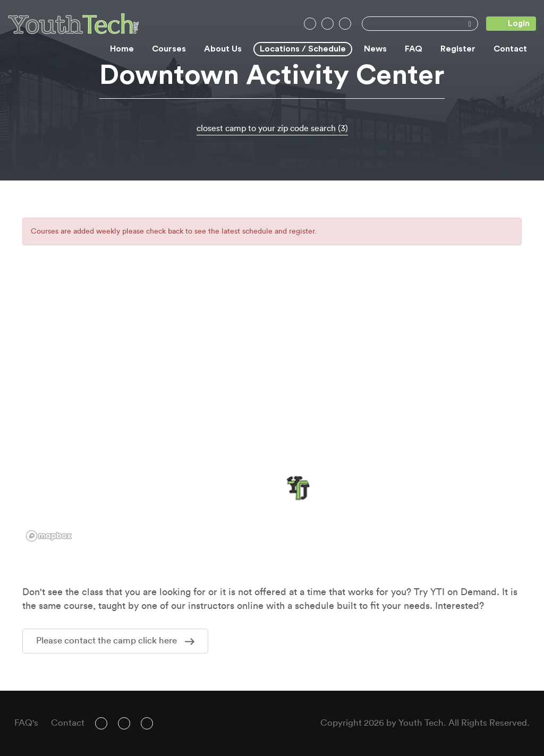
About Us (223, 49)
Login (508, 24)
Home (122, 49)
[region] (272, 413)
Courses (169, 49)
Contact (510, 49)
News (375, 49)
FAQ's (26, 723)
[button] (296, 488)
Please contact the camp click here (115, 641)
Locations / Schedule (303, 49)
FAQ (414, 49)
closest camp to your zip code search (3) (272, 128)
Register (458, 49)
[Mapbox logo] (49, 536)
